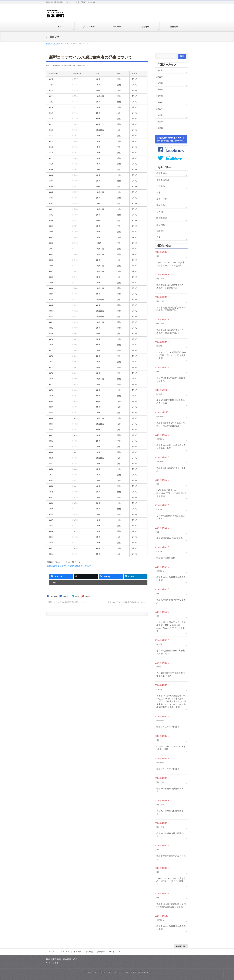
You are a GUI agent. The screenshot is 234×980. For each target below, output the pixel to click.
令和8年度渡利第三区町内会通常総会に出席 (171, 652)
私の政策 (77, 952)
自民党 (160, 212)
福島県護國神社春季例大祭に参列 (171, 601)
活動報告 (89, 952)
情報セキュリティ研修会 (168, 727)
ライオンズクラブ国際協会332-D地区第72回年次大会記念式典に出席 (171, 355)
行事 (158, 193)
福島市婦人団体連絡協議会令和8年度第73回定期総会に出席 (171, 905)
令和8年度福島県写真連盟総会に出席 (171, 517)
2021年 (160, 102)
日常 (158, 237)
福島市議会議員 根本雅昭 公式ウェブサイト (114, 972)
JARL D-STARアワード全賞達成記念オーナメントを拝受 (170, 264)
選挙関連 (161, 225)
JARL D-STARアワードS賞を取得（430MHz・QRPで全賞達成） (171, 881)
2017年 (160, 128)
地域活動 (161, 186)
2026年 (160, 70)
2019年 (160, 115)
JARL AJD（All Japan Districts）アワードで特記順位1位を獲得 (171, 493)
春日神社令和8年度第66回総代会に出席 (171, 379)
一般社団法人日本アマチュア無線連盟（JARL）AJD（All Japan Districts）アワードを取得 (171, 627)
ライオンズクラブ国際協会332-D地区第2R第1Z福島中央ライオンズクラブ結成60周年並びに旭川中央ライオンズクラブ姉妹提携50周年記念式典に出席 (171, 701)
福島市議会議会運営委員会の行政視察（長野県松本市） (171, 286)
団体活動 (161, 205)
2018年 (160, 122)
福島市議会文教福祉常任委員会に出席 (171, 579)
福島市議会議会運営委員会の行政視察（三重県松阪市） (171, 309)
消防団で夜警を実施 (166, 558)
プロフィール (64, 952)
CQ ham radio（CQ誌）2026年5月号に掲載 (171, 748)
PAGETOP (181, 946)
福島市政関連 (163, 180)
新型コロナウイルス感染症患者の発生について (66, 602)
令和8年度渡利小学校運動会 (170, 538)
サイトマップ (115, 952)
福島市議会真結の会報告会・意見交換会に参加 (171, 447)
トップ (51, 952)
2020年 (160, 109)
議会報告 (101, 952)
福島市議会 (162, 173)
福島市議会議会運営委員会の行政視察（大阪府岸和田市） (171, 331)
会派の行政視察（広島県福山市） (170, 813)
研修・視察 (162, 199)
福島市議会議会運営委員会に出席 (171, 469)
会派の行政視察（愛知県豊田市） (170, 790)
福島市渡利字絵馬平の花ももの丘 (171, 857)
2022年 (160, 96)
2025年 (160, 77)
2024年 (160, 83)
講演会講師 (162, 218)
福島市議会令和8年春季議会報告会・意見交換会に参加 (171, 424)
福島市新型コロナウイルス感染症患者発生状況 (69, 566)
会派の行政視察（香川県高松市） (170, 835)
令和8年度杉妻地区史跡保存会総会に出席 (171, 402)
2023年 (160, 90)
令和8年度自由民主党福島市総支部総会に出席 (171, 675)
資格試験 (161, 231)
